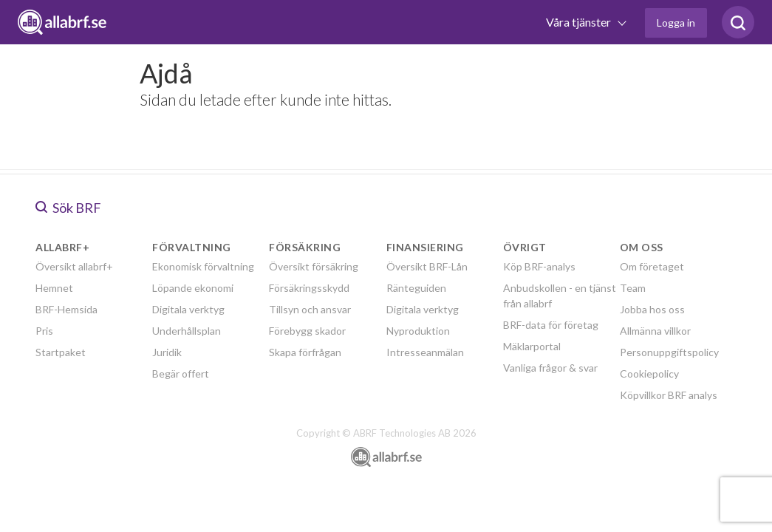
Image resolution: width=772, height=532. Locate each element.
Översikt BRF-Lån (427, 266)
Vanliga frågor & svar (550, 368)
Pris (44, 331)
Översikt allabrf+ (74, 266)
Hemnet (54, 288)
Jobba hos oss (652, 309)
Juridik (167, 352)
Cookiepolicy (649, 374)
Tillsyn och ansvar (310, 309)
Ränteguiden (416, 288)
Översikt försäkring (314, 266)
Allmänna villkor (655, 331)
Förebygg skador (307, 331)
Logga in (676, 23)
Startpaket (61, 352)
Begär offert (181, 374)
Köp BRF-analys (539, 266)
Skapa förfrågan (305, 352)
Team (633, 288)
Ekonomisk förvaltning (203, 266)
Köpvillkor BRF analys (669, 395)
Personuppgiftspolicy (669, 352)
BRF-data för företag (551, 325)
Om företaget (652, 266)
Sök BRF (68, 208)
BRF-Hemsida (66, 309)
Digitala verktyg (188, 309)
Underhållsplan (187, 331)
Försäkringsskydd (309, 288)
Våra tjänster (580, 22)
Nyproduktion (418, 331)
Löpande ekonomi (193, 288)
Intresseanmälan (425, 352)
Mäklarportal (532, 346)
